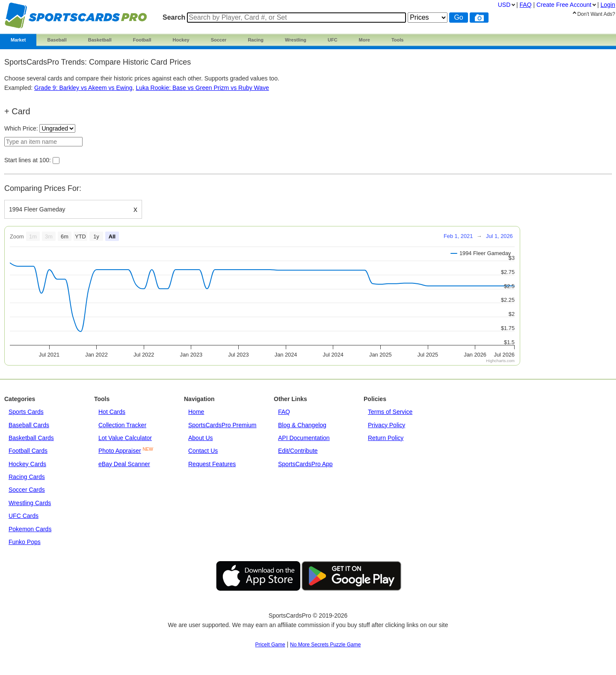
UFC (333, 40)
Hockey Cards (27, 464)
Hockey (181, 40)
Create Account (564, 5)
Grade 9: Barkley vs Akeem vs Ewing (83, 88)
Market (18, 40)
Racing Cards (27, 477)
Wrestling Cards (30, 503)
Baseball (57, 40)
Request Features (212, 464)
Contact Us (203, 451)
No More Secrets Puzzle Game (325, 645)
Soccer (219, 40)
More (364, 40)
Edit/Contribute (298, 451)
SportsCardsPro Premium (222, 425)
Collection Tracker (122, 425)
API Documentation (304, 438)
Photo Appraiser (120, 451)
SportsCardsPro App (305, 464)
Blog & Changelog (302, 425)
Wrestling (296, 40)
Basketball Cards (31, 438)
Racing (256, 40)
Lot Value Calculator (125, 438)
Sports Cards (26, 412)
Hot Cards (112, 412)
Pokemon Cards (30, 529)
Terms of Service (390, 412)
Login (608, 5)
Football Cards (28, 451)
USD (504, 5)
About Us (201, 438)
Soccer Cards (27, 490)
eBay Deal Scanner (124, 464)
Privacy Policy (386, 425)
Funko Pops (25, 542)
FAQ (284, 412)
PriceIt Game (270, 645)
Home (196, 412)
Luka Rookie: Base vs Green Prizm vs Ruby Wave (202, 88)
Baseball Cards (29, 425)
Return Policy (386, 438)
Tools (398, 40)
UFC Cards (24, 516)
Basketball (100, 40)
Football (142, 40)
